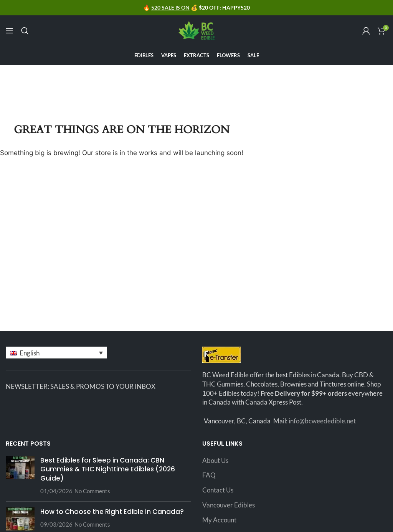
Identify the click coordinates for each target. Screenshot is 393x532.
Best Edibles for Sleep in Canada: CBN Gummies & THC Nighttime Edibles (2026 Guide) (108, 469)
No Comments (92, 491)
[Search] (25, 31)
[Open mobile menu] (10, 31)
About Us (215, 460)
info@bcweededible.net (322, 421)
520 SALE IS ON (170, 7)
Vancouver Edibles (229, 505)
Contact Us (218, 490)
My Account (219, 520)
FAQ (209, 475)
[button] (56, 353)
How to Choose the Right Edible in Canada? (112, 512)
